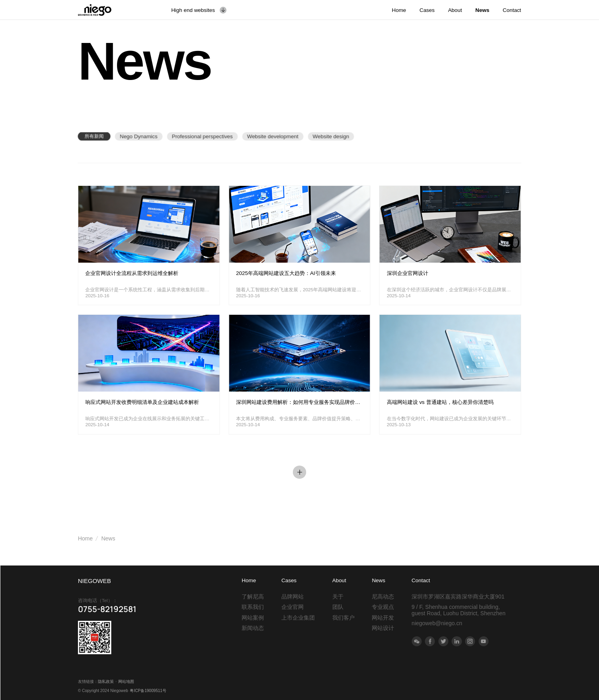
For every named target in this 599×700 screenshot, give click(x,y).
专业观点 (383, 607)
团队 (338, 607)
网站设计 (383, 628)
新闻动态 (253, 628)
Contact (421, 580)
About (339, 580)
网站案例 (253, 618)
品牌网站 (293, 597)
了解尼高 (253, 597)
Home (85, 538)
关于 (338, 597)
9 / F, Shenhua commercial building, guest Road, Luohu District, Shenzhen (459, 610)
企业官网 (293, 607)
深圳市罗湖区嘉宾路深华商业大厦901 (458, 597)
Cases (289, 580)
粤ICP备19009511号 (148, 691)
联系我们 (253, 607)
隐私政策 (106, 681)
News (108, 538)
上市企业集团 (298, 618)
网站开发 (383, 618)
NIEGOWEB (95, 581)
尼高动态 (383, 597)
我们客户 (343, 618)
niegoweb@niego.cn (437, 623)
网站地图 (126, 681)
